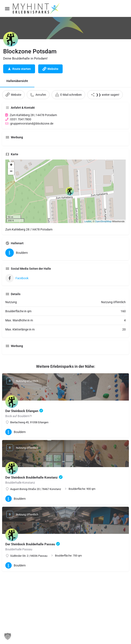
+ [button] (11, 165)
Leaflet (88, 221)
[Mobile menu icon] (7, 9)
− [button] (11, 172)
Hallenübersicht (17, 81)
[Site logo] (37, 8)
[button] (8, 636)
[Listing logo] (11, 39)
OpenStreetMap (103, 221)
